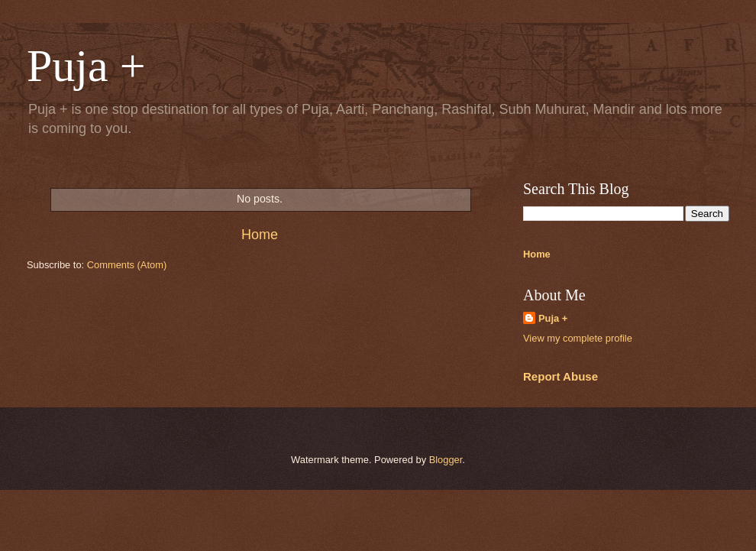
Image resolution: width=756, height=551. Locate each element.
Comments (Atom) (127, 265)
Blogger (446, 460)
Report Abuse (561, 376)
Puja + (553, 318)
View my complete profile (578, 338)
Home (260, 235)
